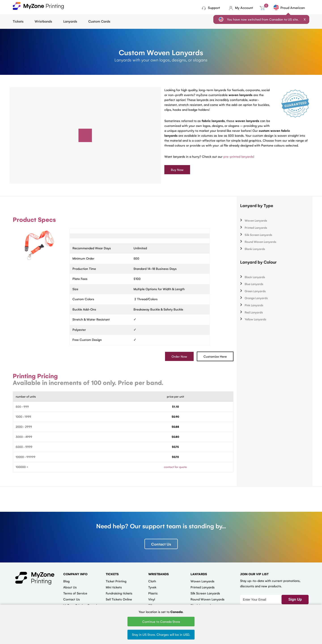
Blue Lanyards (254, 284)
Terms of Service (75, 593)
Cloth (152, 581)
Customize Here (215, 357)
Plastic (153, 593)
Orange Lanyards (256, 298)
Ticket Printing (116, 581)
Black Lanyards (255, 277)
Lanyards (70, 21)
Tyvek (152, 587)
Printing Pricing (35, 376)
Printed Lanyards (256, 228)
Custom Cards (99, 21)
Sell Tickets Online (119, 599)
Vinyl (152, 599)
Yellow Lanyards (255, 319)
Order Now (179, 357)
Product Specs (34, 220)
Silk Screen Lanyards (258, 235)
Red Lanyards (254, 312)
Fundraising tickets (119, 593)
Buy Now (177, 170)
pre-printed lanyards (238, 156)
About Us (70, 587)
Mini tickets (114, 587)
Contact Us (161, 544)
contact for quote (175, 467)
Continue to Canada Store (161, 621)
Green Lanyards (255, 291)
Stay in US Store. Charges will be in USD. (161, 634)
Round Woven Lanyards (260, 242)
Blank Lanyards (255, 249)
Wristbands (43, 21)
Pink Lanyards (254, 305)
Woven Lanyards (256, 221)
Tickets (18, 21)
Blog (66, 581)
